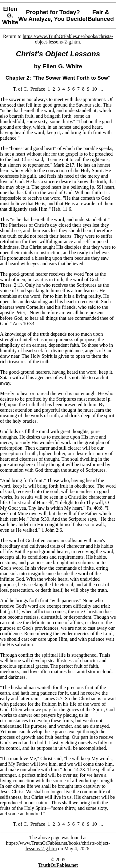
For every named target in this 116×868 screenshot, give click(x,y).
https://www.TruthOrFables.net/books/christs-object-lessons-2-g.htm (68, 39)
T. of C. (20, 89)
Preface (38, 89)
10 (94, 89)
